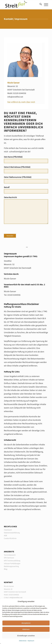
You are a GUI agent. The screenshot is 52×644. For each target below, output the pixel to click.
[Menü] (45, 5)
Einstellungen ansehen (26, 636)
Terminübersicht (10, 555)
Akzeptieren (26, 623)
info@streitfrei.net (16, 598)
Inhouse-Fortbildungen (12, 564)
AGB (5, 536)
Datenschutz (23, 641)
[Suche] (39, 5)
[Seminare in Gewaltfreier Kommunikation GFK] (22, 5)
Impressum (31, 641)
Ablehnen (26, 629)
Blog (6, 569)
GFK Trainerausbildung (12, 561)
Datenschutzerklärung (12, 533)
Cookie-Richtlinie (10, 538)
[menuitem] (39, 5)
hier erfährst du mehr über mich (21, 102)
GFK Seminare (9, 558)
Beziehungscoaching (11, 566)
